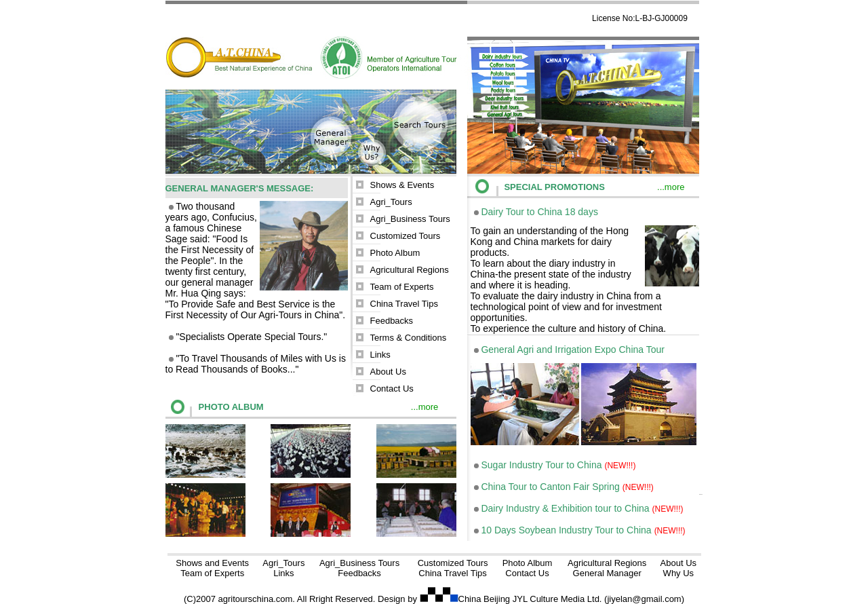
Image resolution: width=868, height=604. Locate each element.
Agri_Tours (391, 202)
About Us (388, 372)
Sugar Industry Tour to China (542, 465)
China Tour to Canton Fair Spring (550, 487)
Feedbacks (392, 321)
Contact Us (392, 389)
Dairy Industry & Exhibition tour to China (566, 508)
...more (425, 407)
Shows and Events (212, 563)
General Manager (607, 573)
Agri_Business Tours (410, 219)
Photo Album (395, 253)
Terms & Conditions (409, 338)
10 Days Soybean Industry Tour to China (567, 530)
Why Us (679, 573)
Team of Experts (402, 287)
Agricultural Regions (410, 270)
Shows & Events (402, 185)
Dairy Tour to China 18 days (539, 212)
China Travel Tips (404, 304)
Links (380, 355)
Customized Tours (406, 236)
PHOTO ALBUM (231, 407)
